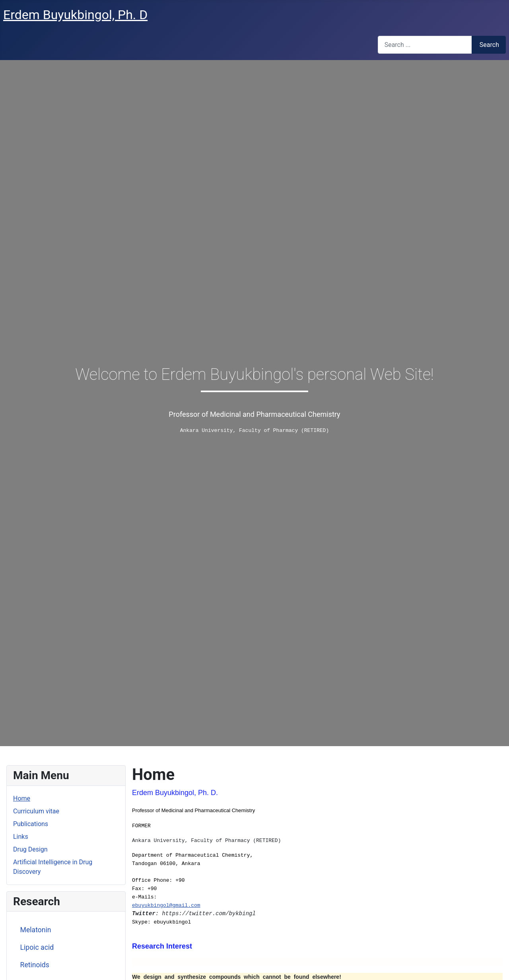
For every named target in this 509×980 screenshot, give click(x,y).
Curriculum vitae (36, 811)
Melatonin (36, 930)
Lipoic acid (37, 947)
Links (21, 837)
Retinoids (35, 965)
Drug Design (30, 849)
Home (22, 798)
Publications (31, 824)
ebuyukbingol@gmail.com (166, 905)
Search (489, 45)
